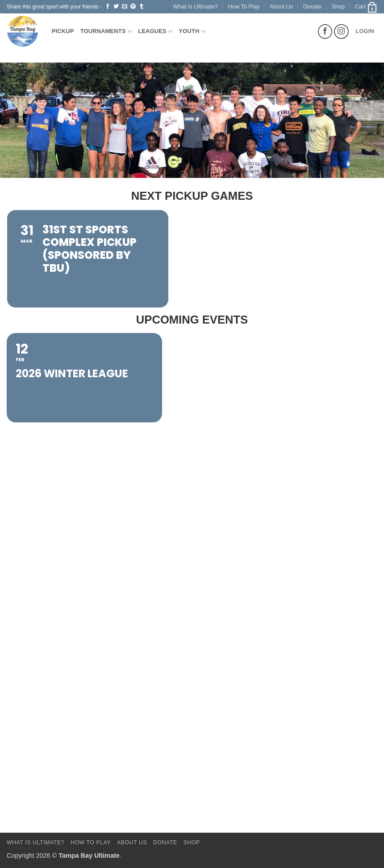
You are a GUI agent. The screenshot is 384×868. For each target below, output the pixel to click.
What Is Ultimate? (195, 6)
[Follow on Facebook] (325, 32)
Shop (338, 6)
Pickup (63, 31)
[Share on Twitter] (116, 7)
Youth (192, 32)
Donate (312, 6)
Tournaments (106, 32)
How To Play (244, 6)
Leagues (155, 32)
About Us (282, 6)
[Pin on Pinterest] (133, 7)
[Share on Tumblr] (142, 7)
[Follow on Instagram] (341, 32)
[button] (366, 7)
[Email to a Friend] (125, 7)
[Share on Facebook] (108, 7)
